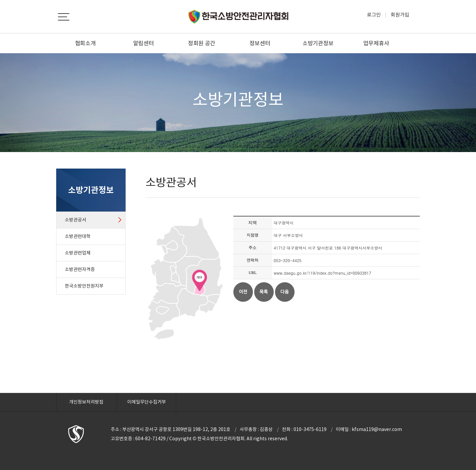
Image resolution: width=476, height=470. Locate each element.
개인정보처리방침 (86, 402)
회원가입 (400, 15)
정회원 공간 (202, 43)
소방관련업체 (78, 253)
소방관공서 (76, 220)
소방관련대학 (78, 236)
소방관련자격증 (80, 269)
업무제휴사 (376, 43)
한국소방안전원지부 (84, 286)
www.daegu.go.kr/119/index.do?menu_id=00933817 (322, 273)
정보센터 (260, 43)
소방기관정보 (318, 43)
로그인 (374, 15)
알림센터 (144, 43)
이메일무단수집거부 (147, 402)
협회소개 (85, 43)
